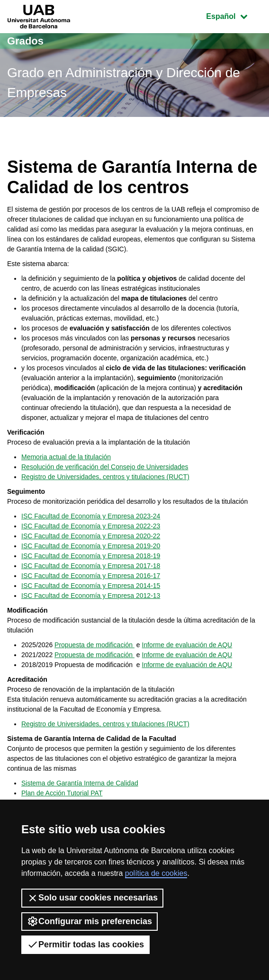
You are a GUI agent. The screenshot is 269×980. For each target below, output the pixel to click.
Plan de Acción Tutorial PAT (62, 793)
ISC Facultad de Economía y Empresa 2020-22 (91, 536)
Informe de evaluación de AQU (187, 645)
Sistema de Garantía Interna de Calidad (80, 783)
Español (234, 15)
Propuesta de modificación (94, 645)
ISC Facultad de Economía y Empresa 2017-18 (91, 566)
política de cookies (156, 873)
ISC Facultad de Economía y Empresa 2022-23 (91, 526)
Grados (25, 41)
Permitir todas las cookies (85, 944)
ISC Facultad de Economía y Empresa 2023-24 (91, 516)
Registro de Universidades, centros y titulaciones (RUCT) (105, 477)
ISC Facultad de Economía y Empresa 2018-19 (91, 556)
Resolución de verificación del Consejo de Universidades (105, 467)
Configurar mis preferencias (90, 921)
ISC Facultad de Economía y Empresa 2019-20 (91, 546)
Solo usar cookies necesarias (92, 898)
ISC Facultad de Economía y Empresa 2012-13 (91, 596)
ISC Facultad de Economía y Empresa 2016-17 (91, 576)
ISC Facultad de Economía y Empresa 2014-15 (91, 586)
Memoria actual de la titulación (66, 457)
